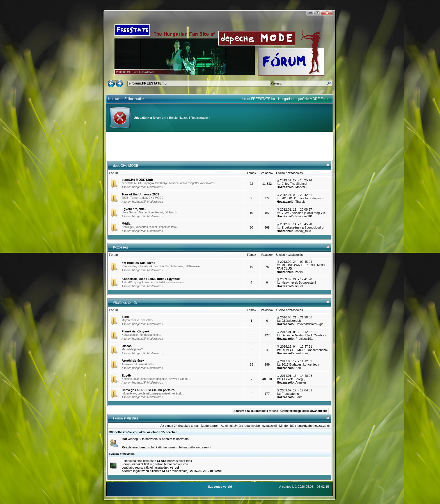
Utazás (127, 346)
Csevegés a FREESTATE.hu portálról (149, 390)
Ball (298, 368)
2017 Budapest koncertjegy (300, 364)
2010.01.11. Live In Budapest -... (304, 198)
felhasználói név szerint (195, 447)
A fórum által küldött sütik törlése (256, 411)
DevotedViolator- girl (309, 324)
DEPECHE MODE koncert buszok (305, 350)
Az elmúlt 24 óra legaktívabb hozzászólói (249, 426)
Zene (125, 317)
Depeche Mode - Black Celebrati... (305, 335)
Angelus (301, 382)
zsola (299, 272)
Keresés (114, 99)
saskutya (302, 353)
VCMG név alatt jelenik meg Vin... (304, 213)
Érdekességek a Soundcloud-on (303, 227)
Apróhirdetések (133, 361)
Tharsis (300, 202)
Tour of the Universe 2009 (141, 194)
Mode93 (301, 187)
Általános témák (125, 303)
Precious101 (304, 216)
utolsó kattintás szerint (162, 447)
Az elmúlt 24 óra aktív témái (180, 426)
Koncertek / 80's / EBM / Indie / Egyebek (151, 279)
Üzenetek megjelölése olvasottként (304, 411)
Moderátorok (155, 187)
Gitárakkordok (291, 321)
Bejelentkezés (179, 118)
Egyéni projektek (134, 209)
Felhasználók (135, 99)
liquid (299, 286)
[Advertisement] (219, 146)
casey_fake (303, 231)
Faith (299, 397)
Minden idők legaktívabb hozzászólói (304, 426)
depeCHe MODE (126, 166)
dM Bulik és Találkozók (139, 263)
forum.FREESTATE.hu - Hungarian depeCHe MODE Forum (286, 99)
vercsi (175, 467)
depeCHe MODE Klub (137, 180)
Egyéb (126, 375)
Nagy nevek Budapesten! (299, 282)
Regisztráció (199, 118)
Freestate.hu (290, 394)
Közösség (121, 247)
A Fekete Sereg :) (294, 379)
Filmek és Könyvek (136, 331)
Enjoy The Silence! (294, 184)
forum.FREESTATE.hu (149, 83)
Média (126, 224)
